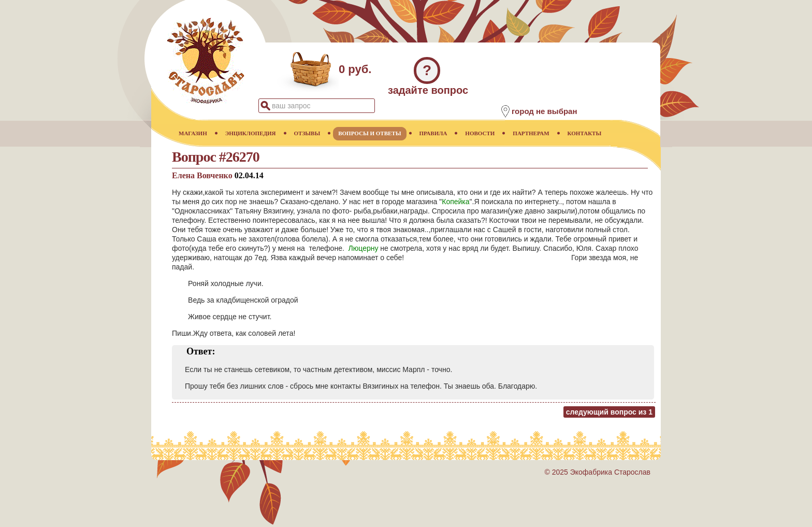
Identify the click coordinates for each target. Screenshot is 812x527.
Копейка (455, 202)
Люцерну (364, 248)
